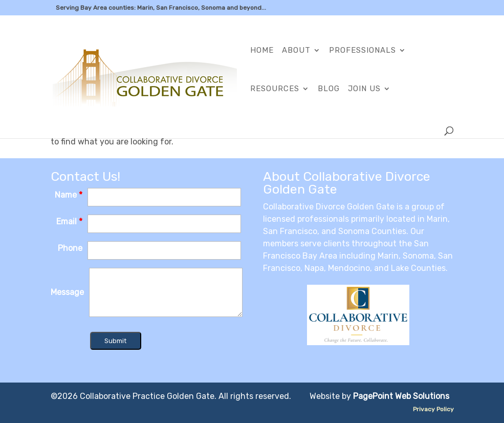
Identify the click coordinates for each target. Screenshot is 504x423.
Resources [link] (275, 89)
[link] (145, 76)
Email (69, 221)
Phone (70, 248)
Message (67, 292)
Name (69, 195)
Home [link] (262, 51)
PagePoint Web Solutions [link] (401, 396)
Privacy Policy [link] (433, 409)
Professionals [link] (363, 51)
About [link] (296, 51)
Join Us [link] (364, 89)
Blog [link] (329, 89)
